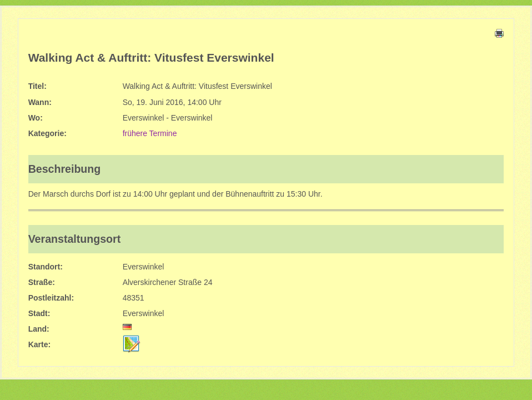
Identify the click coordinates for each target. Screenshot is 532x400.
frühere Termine (150, 133)
